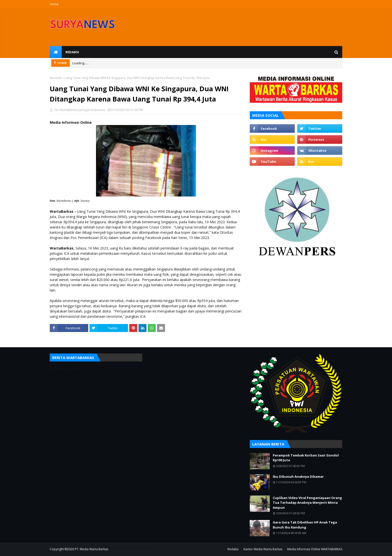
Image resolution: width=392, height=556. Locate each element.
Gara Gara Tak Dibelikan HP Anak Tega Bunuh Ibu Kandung (305, 525)
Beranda (56, 78)
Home (54, 4)
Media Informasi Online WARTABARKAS (315, 549)
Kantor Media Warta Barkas (263, 549)
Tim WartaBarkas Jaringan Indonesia (79, 110)
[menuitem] (56, 52)
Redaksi (233, 549)
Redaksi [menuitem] (72, 52)
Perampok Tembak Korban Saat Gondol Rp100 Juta (306, 458)
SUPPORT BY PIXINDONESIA (132, 547)
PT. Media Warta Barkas (91, 549)
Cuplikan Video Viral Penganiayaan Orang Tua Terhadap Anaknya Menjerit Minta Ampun (307, 503)
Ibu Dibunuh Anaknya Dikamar (298, 476)
